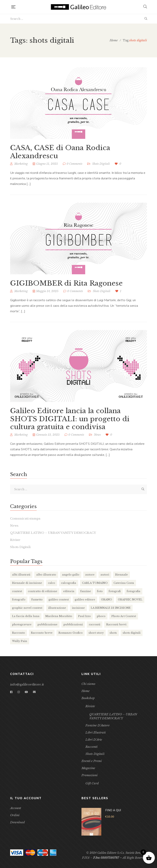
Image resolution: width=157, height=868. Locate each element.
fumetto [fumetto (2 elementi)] (37, 600)
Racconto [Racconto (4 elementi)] (19, 633)
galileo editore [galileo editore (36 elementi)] (85, 600)
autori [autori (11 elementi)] (105, 575)
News (14, 526)
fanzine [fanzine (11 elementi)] (86, 591)
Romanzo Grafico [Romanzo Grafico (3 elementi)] (71, 633)
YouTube (26, 692)
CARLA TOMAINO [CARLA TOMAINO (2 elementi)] (95, 583)
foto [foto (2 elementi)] (100, 591)
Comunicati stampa (25, 518)
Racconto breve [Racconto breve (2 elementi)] (42, 633)
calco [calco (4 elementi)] (52, 583)
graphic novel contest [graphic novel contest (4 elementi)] (27, 608)
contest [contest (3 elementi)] (17, 591)
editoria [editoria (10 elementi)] (69, 591)
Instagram (19, 692)
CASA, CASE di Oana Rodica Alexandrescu (60, 152)
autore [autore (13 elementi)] (90, 575)
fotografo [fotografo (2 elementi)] (19, 600)
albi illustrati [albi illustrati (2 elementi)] (21, 575)
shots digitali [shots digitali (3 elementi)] (132, 633)
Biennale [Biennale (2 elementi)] (122, 575)
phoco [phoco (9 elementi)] (101, 616)
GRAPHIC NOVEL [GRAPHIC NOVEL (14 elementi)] (130, 600)
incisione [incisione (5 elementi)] (78, 608)
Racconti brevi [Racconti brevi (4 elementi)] (116, 624)
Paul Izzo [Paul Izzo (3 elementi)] (84, 616)
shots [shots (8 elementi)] (113, 633)
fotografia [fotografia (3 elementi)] (134, 591)
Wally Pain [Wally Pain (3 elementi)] (20, 641)
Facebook (11, 692)
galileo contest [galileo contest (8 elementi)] (59, 600)
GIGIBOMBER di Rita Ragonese (66, 284)
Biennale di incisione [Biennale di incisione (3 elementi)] (27, 583)
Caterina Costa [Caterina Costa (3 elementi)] (124, 583)
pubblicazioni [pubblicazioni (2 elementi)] (73, 624)
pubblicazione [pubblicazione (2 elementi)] (47, 624)
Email (34, 692)
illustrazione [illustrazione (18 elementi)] (57, 608)
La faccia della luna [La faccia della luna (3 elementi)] (26, 616)
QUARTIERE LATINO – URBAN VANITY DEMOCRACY (53, 533)
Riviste (15, 540)
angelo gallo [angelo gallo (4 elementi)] (71, 575)
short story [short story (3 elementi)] (96, 633)
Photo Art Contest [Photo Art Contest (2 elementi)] (124, 616)
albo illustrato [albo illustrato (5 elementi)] (46, 575)
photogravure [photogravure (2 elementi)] (22, 624)
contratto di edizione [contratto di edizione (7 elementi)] (43, 591)
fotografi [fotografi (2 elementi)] (115, 591)
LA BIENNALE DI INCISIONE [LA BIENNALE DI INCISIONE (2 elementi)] (111, 608)
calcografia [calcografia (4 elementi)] (69, 583)
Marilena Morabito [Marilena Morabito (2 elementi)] (59, 616)
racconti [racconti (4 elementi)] (95, 624)
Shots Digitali (101, 164)
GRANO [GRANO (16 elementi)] (107, 600)
